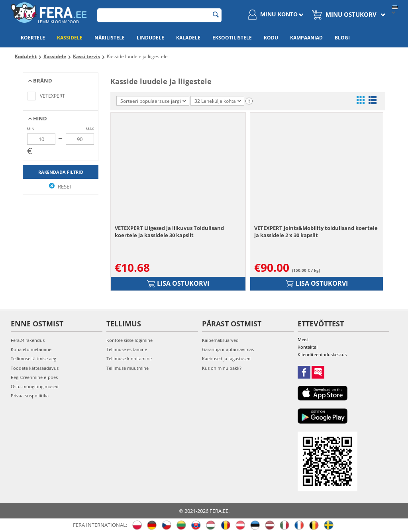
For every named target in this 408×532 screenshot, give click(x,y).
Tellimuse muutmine (127, 368)
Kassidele (70, 38)
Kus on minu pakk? (222, 368)
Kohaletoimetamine (31, 349)
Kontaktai (308, 347)
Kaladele (188, 38)
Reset (61, 186)
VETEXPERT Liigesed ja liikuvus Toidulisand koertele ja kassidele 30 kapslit (169, 232)
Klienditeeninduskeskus (322, 354)
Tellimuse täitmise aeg (33, 358)
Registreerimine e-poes (34, 377)
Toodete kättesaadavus (35, 368)
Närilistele (110, 38)
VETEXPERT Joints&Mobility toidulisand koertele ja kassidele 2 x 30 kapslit (316, 232)
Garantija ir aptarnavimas (228, 349)
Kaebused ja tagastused (226, 358)
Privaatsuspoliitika (30, 396)
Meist (303, 339)
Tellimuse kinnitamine (129, 358)
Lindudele (150, 38)
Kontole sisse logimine (129, 340)
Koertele (33, 38)
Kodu (271, 38)
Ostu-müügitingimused (35, 386)
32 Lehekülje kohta (218, 101)
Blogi (342, 38)
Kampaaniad (306, 38)
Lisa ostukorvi (178, 283)
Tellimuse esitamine (127, 349)
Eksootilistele (232, 38)
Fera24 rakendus (28, 340)
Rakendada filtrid (61, 172)
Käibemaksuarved (220, 340)
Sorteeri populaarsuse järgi (153, 101)
